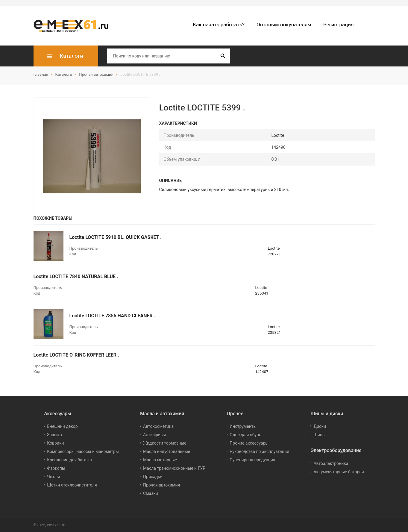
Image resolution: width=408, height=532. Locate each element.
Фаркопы (56, 468)
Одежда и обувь (245, 435)
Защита (54, 435)
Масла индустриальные (167, 451)
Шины (319, 435)
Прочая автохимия (161, 485)
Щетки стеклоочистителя (72, 485)
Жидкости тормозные (165, 443)
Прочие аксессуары (249, 443)
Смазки (151, 493)
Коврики (55, 443)
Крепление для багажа (69, 460)
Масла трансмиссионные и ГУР (174, 468)
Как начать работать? (219, 25)
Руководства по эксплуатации (259, 451)
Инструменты (243, 426)
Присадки (153, 477)
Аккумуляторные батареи (339, 472)
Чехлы (53, 477)
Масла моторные (160, 460)
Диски (320, 426)
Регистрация (339, 25)
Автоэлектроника (331, 463)
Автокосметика (158, 426)
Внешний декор (62, 426)
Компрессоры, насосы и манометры (83, 451)
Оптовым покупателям (284, 25)
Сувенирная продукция (252, 460)
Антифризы (154, 435)
